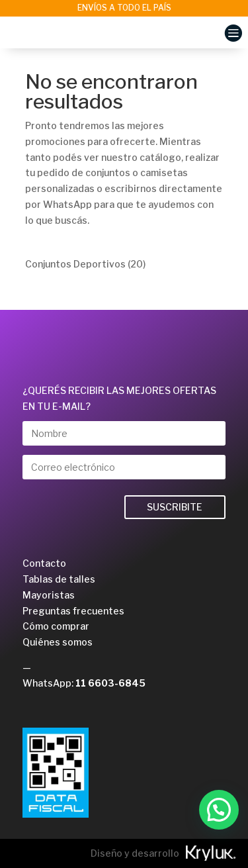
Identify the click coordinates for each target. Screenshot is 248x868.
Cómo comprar (56, 626)
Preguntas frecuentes (73, 611)
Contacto (44, 563)
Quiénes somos (58, 642)
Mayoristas (49, 595)
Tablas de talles (59, 579)
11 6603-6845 (110, 683)
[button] (219, 810)
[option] (124, 8)
